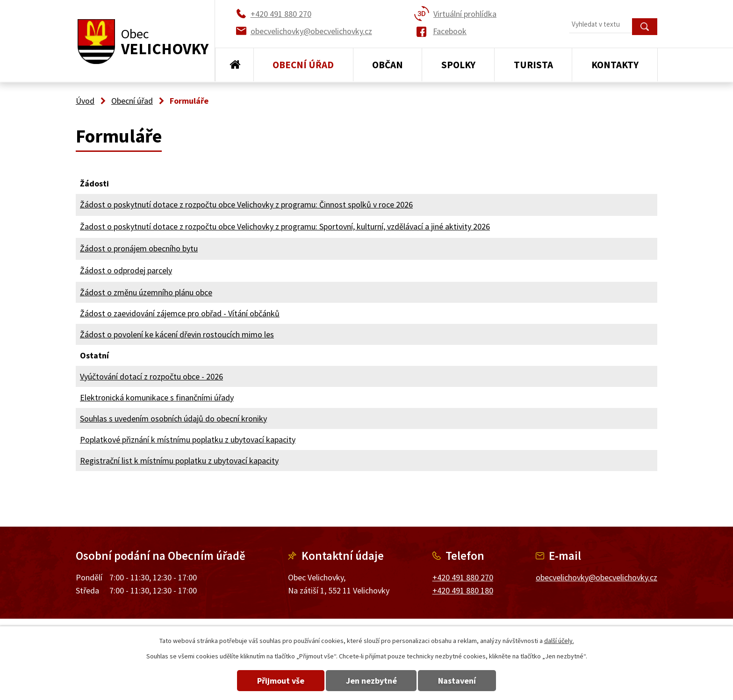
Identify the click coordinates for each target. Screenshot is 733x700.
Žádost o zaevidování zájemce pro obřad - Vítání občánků (180, 313)
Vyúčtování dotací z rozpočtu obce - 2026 (151, 376)
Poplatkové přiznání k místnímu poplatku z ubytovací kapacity (188, 439)
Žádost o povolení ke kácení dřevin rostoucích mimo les (177, 334)
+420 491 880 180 (463, 590)
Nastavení (459, 681)
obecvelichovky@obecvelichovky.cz (596, 577)
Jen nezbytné (371, 681)
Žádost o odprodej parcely (126, 270)
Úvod (234, 65)
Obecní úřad (303, 65)
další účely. (559, 641)
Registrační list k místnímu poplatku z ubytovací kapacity (179, 461)
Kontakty (615, 65)
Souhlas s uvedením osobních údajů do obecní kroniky (173, 418)
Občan (388, 65)
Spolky (458, 65)
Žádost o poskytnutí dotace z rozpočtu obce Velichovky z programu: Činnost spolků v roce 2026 (246, 204)
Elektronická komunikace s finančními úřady (157, 397)
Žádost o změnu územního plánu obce (146, 292)
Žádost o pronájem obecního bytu (139, 248)
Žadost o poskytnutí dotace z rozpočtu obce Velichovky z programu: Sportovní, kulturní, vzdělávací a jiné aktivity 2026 (285, 226)
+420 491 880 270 (463, 577)
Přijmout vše (279, 681)
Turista (533, 65)
